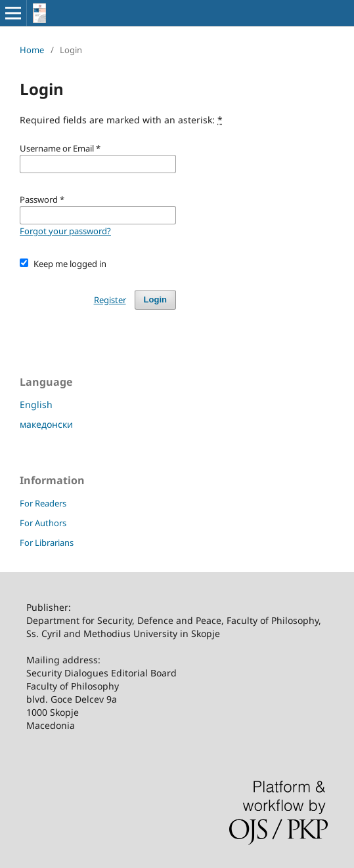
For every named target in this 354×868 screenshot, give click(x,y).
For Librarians (47, 543)
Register (110, 300)
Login (155, 300)
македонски (46, 424)
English (36, 404)
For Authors (43, 523)
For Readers (43, 503)
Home (32, 50)
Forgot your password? (65, 231)
